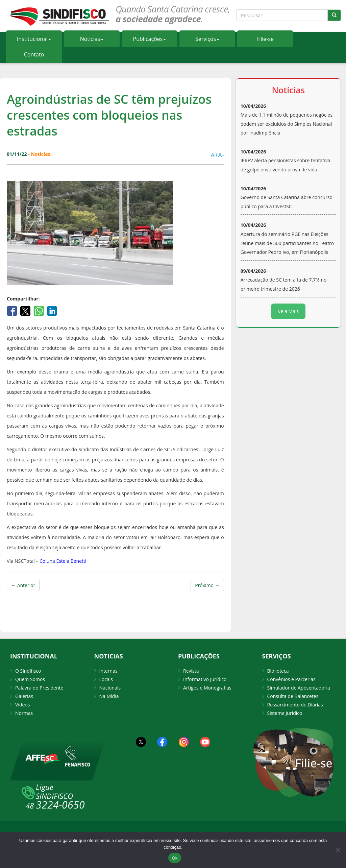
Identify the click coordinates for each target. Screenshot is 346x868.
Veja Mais (288, 311)
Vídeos (22, 705)
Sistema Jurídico (285, 713)
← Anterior (23, 585)
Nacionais (110, 688)
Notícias (92, 39)
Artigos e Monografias (207, 688)
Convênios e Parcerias (291, 679)
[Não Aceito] (338, 850)
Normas (24, 713)
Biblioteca (278, 671)
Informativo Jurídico (205, 679)
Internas (108, 671)
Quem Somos (30, 679)
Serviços (207, 39)
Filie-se (265, 39)
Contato (34, 54)
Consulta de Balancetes (293, 696)
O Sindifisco (28, 671)
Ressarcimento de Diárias (295, 705)
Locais (106, 679)
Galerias (24, 696)
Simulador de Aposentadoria (299, 688)
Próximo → (207, 585)
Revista (191, 671)
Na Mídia (109, 696)
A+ (215, 155)
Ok (175, 858)
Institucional (34, 39)
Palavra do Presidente (39, 688)
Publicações (150, 39)
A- (221, 155)
